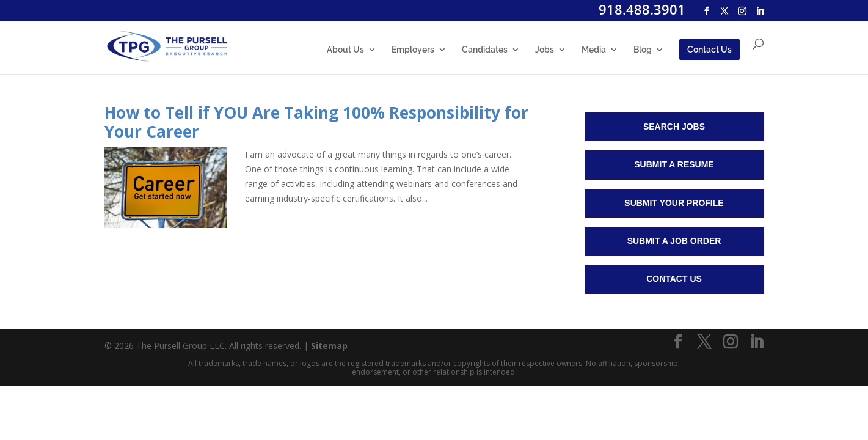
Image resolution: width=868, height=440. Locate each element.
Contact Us (709, 50)
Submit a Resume (674, 164)
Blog (643, 50)
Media (594, 50)
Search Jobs (674, 127)
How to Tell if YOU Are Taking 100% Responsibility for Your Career (316, 122)
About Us (345, 50)
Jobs (545, 50)
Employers (413, 50)
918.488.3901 (642, 9)
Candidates (485, 50)
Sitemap (329, 346)
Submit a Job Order (674, 241)
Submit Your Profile (674, 203)
